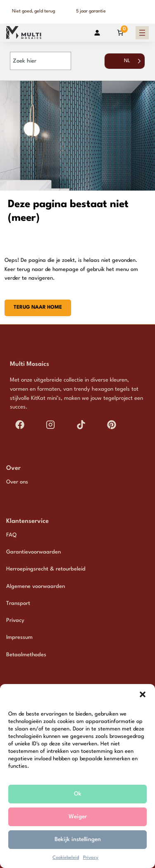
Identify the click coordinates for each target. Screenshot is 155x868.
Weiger (78, 817)
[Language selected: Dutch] (125, 65)
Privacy (91, 858)
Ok (78, 794)
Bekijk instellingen (78, 839)
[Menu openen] (142, 33)
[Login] (97, 33)
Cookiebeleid (66, 858)
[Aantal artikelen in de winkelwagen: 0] (120, 33)
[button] (143, 694)
